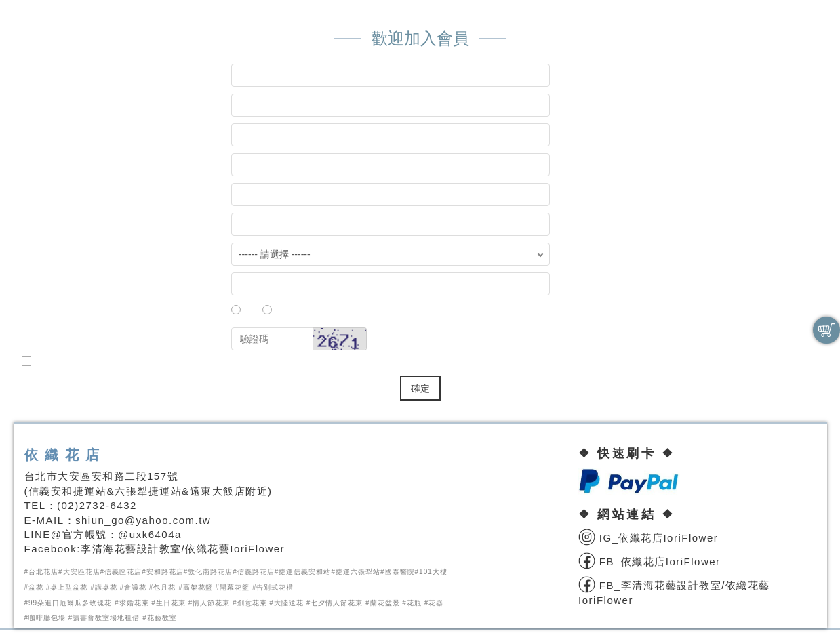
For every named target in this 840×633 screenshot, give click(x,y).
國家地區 (54, 257)
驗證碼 (48, 341)
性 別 (54, 316)
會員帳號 (62, 78)
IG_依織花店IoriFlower (648, 538)
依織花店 (65, 455)
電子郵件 (62, 197)
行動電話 (54, 286)
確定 (420, 388)
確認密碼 (62, 137)
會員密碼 (62, 107)
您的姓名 (62, 167)
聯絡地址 (54, 227)
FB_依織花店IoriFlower (649, 561)
